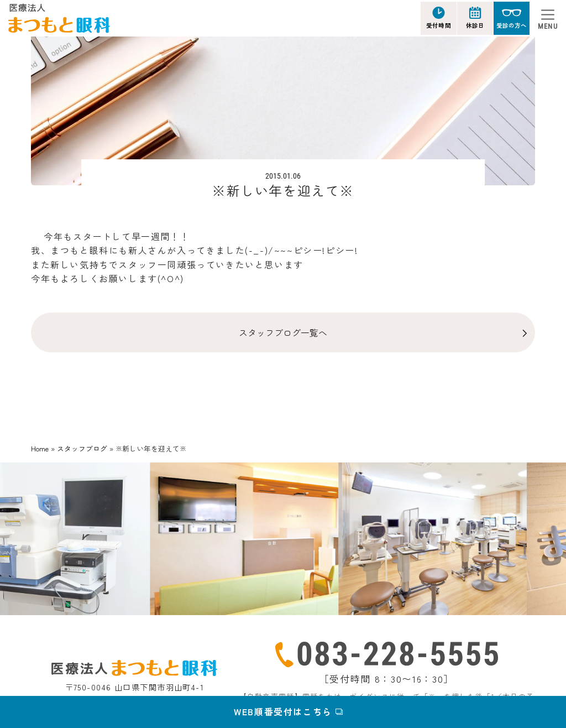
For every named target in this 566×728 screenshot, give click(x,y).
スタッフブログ (82, 448)
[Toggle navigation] (548, 18)
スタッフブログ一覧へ (283, 332)
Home (40, 448)
